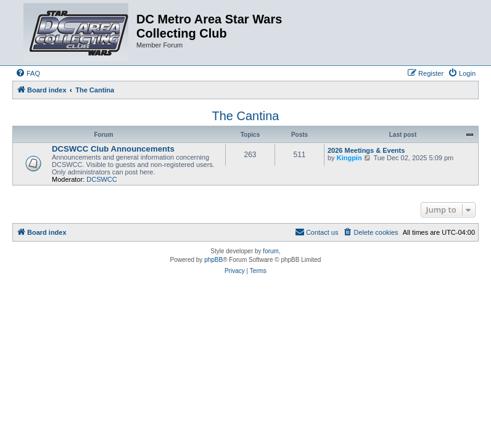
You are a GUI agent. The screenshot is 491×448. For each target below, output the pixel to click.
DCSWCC (102, 179)
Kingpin (349, 158)
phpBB (213, 260)
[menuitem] (28, 73)
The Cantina (246, 116)
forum (271, 251)
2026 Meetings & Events (366, 150)
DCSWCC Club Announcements (113, 149)
